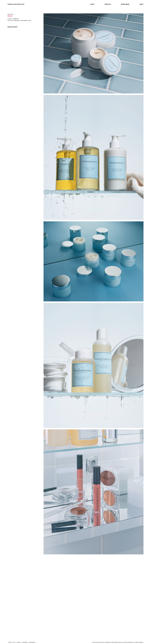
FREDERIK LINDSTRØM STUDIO (16, 4)
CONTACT (19, 642)
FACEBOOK (25, 642)
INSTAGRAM (32, 642)
